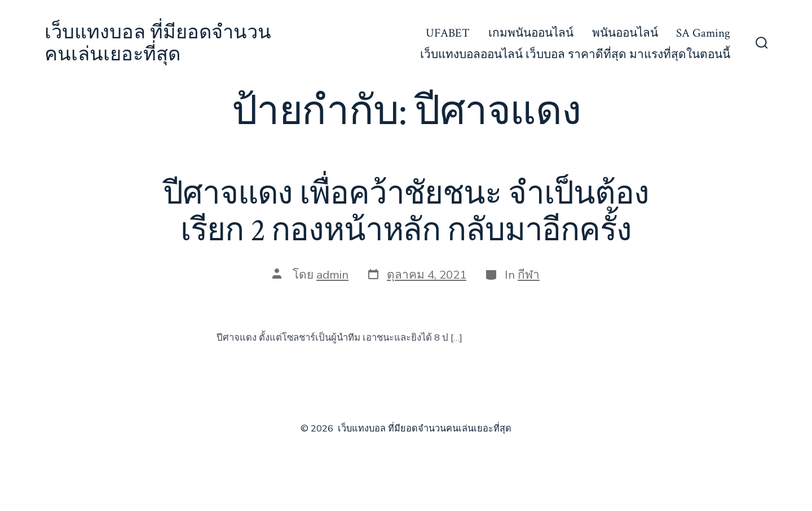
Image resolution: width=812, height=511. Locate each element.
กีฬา (529, 275)
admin (332, 275)
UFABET (448, 33)
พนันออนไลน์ (625, 33)
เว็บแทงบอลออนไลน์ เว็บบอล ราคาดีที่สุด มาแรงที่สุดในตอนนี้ (575, 54)
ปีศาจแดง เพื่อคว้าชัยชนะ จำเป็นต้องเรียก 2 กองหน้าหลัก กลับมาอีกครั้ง (406, 212)
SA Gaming (703, 33)
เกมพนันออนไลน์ (531, 33)
